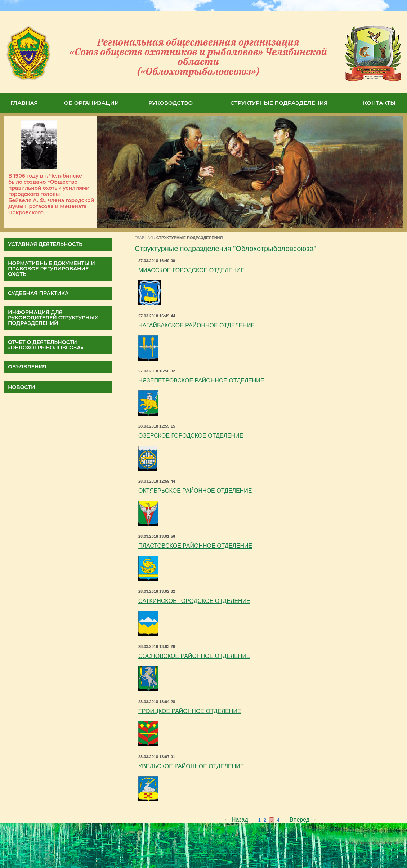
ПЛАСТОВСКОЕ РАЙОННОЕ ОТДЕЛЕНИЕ (195, 546)
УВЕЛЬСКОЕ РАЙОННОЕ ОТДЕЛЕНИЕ (191, 766)
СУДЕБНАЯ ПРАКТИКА (38, 293)
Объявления (27, 367)
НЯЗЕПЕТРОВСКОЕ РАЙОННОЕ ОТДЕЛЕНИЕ (201, 381)
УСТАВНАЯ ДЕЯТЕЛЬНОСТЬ (45, 244)
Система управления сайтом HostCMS (372, 843)
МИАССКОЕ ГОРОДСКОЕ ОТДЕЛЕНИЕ (191, 270)
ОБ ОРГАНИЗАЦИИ (92, 103)
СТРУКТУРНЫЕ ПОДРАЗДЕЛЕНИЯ (279, 103)
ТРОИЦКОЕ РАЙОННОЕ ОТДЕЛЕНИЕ (190, 711)
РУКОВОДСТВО (171, 103)
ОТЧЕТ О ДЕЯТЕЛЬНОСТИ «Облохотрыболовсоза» (46, 345)
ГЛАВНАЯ (24, 103)
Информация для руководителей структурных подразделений (53, 318)
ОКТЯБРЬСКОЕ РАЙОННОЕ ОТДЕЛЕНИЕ (195, 491)
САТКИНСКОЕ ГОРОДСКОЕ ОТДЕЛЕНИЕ (194, 601)
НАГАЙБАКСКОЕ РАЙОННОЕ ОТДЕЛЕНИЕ (196, 325)
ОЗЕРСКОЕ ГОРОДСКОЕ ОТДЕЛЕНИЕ (191, 436)
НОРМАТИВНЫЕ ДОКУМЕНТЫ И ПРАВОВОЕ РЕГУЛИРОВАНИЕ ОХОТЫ (52, 269)
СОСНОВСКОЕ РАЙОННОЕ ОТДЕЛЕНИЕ (194, 656)
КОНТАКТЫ (379, 103)
